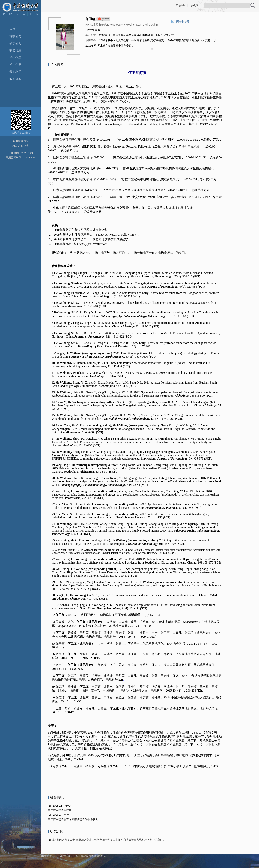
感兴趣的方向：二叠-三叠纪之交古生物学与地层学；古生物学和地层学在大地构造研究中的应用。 (108, 840)
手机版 (194, 5)
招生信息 (15, 65)
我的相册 (15, 72)
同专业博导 (183, 22)
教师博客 (15, 79)
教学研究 (15, 43)
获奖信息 (15, 50)
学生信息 (15, 58)
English (180, 5)
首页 (12, 29)
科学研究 (15, 36)
